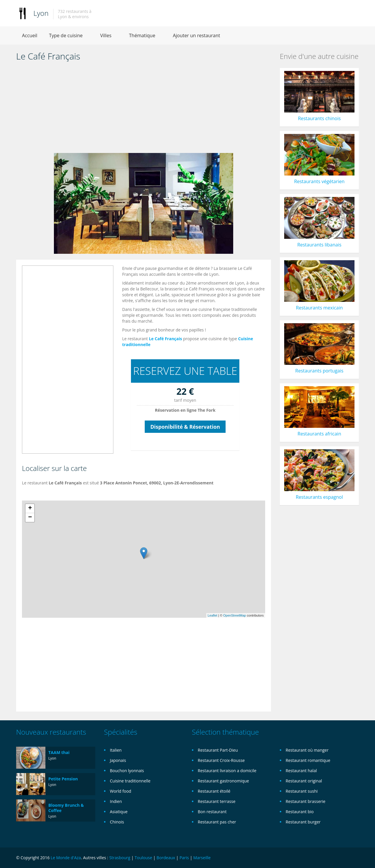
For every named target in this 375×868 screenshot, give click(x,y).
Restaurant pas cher (217, 822)
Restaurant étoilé (214, 791)
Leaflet (213, 615)
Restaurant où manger (307, 750)
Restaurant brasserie (306, 801)
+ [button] (30, 508)
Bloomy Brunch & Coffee (66, 808)
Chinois (117, 822)
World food (121, 791)
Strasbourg (120, 858)
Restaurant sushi (302, 791)
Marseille (202, 858)
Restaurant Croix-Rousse (221, 760)
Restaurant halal (301, 771)
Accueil (30, 35)
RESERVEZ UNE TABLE (185, 371)
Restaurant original (304, 781)
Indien (116, 801)
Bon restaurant (212, 812)
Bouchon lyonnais (127, 771)
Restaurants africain (319, 434)
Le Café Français (165, 339)
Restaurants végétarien (319, 181)
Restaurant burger (303, 822)
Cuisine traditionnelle (130, 781)
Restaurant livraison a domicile (227, 771)
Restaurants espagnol (319, 497)
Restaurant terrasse (217, 801)
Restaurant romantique (308, 760)
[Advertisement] (144, 109)
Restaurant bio (300, 812)
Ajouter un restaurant (196, 35)
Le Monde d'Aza (66, 858)
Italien (116, 750)
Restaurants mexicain (319, 308)
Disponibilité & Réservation (185, 427)
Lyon (41, 13)
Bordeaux (166, 858)
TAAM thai (59, 752)
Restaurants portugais (319, 371)
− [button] (30, 518)
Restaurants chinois (319, 118)
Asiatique (119, 812)
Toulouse (144, 858)
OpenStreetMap (235, 615)
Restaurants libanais (319, 245)
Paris (184, 858)
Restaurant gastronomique (223, 781)
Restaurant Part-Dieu (218, 750)
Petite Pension (63, 779)
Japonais (118, 760)
